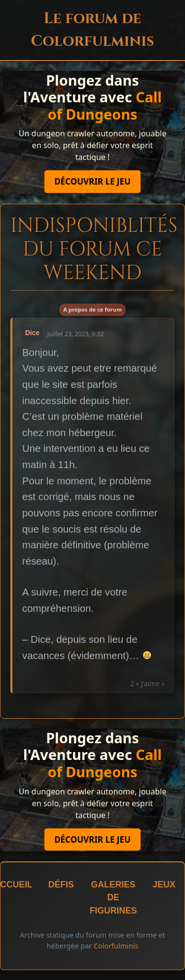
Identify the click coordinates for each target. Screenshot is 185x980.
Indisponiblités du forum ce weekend (94, 250)
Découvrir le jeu (92, 181)
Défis (61, 885)
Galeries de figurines (113, 898)
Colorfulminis (116, 946)
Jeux (164, 885)
